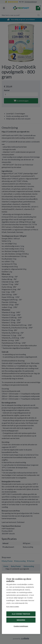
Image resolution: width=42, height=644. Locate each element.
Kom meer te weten (13, 607)
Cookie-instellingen (21, 626)
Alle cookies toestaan (21, 614)
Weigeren (21, 620)
